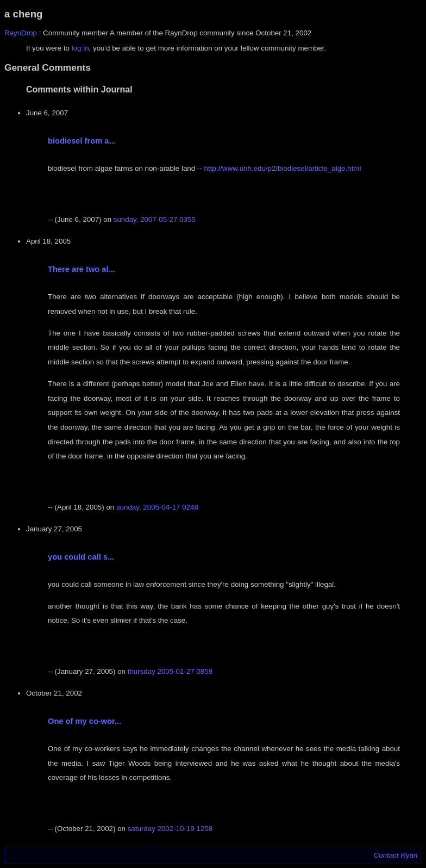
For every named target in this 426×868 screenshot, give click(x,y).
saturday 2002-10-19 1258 (170, 829)
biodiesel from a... (82, 141)
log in (80, 48)
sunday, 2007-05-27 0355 (155, 219)
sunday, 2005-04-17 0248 (157, 507)
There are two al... (82, 269)
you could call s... (81, 557)
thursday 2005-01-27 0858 (170, 671)
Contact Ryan (396, 855)
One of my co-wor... (84, 721)
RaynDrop (21, 33)
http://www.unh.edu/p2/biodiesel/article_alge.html (282, 168)
